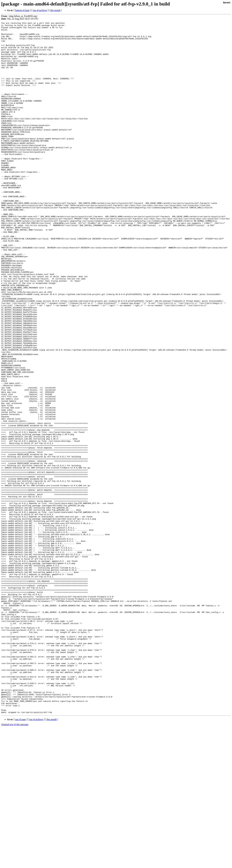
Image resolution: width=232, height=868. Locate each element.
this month (55, 10)
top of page (21, 858)
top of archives (40, 10)
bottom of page (22, 10)
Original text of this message (15, 863)
